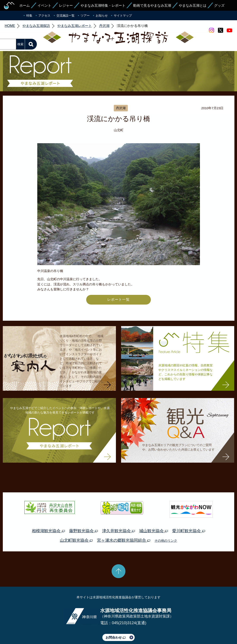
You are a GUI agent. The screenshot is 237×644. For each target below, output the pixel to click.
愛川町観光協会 (189, 531)
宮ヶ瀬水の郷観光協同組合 (124, 540)
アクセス (44, 16)
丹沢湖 (104, 26)
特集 (29, 16)
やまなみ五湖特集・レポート (103, 5)
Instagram (211, 30)
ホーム (25, 5)
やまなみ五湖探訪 (36, 26)
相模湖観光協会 (48, 531)
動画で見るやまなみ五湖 (152, 5)
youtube (229, 30)
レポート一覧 (118, 299)
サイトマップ (123, 16)
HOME (10, 26)
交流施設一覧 (65, 16)
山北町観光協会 (76, 540)
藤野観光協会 (83, 531)
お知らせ (102, 16)
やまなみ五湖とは (193, 5)
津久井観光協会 (118, 531)
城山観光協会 (154, 531)
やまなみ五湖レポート (75, 26)
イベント (44, 5)
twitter (220, 30)
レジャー (66, 5)
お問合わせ (116, 637)
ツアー (85, 16)
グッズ (219, 5)
